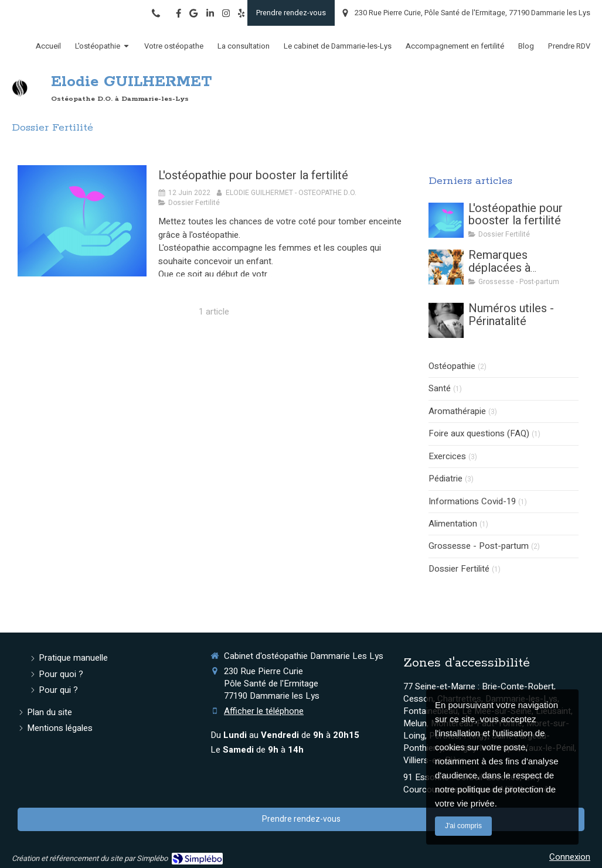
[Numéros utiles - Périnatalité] (446, 320)
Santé (440, 389)
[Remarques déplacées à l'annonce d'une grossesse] (446, 267)
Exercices (447, 457)
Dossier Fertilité (459, 569)
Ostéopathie (452, 366)
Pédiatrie (445, 479)
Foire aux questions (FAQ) (479, 434)
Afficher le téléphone (264, 711)
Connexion (570, 857)
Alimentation (453, 524)
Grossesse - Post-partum (479, 546)
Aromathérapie (457, 411)
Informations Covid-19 (472, 502)
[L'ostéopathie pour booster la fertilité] (82, 221)
